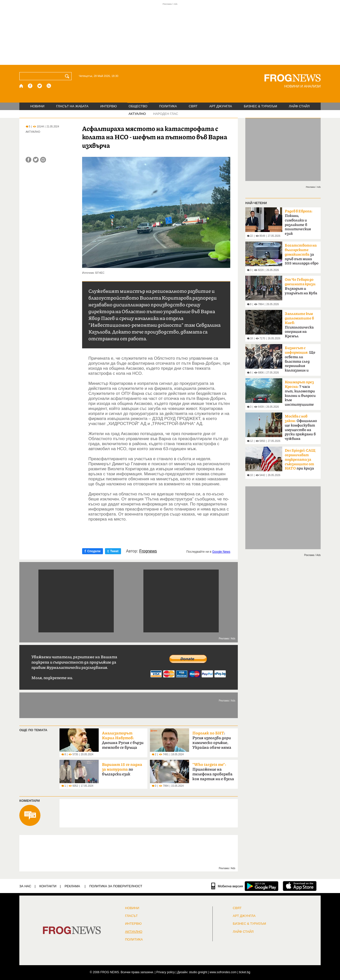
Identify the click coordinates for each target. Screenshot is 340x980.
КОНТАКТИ (48, 886)
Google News (221, 552)
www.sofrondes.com (223, 972)
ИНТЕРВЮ (108, 106)
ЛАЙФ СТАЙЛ (299, 106)
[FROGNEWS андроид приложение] (262, 886)
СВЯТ (193, 106)
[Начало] (21, 86)
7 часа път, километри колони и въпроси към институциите (300, 393)
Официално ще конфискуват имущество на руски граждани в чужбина (301, 428)
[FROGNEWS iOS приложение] (300, 886)
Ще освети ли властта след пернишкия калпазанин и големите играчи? (301, 361)
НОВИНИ (37, 106)
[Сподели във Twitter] (36, 160)
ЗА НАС (25, 886)
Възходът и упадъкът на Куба (301, 286)
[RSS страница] (49, 86)
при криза (300, 460)
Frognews (148, 551)
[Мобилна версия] (227, 886)
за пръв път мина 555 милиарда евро (302, 254)
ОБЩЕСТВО (138, 106)
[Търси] (68, 76)
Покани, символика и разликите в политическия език (299, 222)
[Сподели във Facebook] (29, 160)
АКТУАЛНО (137, 114)
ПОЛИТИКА (168, 106)
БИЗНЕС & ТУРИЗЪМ (260, 106)
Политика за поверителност (116, 886)
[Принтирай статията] (43, 160)
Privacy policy (166, 972)
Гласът (131, 916)
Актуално (134, 932)
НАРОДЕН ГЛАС (166, 114)
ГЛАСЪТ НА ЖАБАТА (72, 106)
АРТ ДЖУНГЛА (221, 106)
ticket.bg (245, 972)
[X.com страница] (40, 86)
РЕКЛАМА (72, 886)
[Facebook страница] (30, 86)
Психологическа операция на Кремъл (299, 325)
